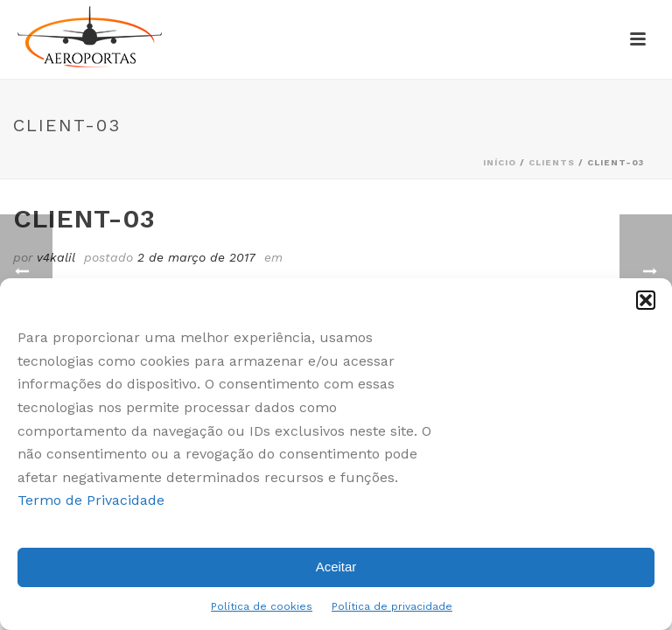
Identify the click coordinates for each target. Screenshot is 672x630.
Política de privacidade (392, 606)
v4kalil (56, 257)
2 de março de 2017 (196, 257)
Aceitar (336, 567)
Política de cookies (262, 606)
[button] (646, 300)
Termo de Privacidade (91, 500)
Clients (552, 162)
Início (500, 162)
